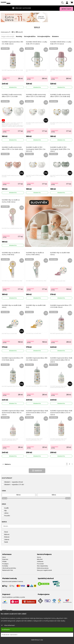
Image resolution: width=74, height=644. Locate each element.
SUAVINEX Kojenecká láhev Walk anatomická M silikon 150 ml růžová (13, 413)
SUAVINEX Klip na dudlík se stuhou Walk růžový (11, 201)
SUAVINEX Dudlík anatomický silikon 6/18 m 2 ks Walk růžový (12, 148)
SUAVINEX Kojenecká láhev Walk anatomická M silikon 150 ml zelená (61, 360)
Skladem (55, 37)
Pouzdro (7, 516)
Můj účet (40, 560)
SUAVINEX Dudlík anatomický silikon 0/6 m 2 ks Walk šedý (36, 96)
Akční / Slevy (66, 9)
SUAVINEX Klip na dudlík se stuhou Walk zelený (35, 254)
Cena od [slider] (5, 498)
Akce (4, 557)
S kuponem (6, 78)
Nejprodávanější (8, 37)
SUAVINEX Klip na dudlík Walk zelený (12, 307)
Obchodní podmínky (9, 568)
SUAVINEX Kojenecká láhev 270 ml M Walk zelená (12, 359)
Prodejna (5, 564)
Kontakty (5, 566)
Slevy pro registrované (44, 570)
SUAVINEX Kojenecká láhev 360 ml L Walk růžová (12, 43)
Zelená (7, 540)
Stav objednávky (42, 566)
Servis (39, 557)
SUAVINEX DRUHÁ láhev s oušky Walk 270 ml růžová (61, 43)
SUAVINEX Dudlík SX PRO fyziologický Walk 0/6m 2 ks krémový (36, 149)
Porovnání (40, 564)
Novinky (19, 37)
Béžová (7, 535)
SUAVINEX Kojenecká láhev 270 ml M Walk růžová (61, 307)
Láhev (6, 513)
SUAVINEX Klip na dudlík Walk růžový (60, 254)
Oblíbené (40, 562)
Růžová (7, 537)
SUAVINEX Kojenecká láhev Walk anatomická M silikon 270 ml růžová (61, 413)
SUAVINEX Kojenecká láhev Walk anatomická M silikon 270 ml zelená (37, 413)
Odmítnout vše (37, 640)
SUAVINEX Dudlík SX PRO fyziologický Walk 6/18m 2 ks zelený (60, 149)
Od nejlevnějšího (44, 37)
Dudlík (6, 508)
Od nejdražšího (30, 37)
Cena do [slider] (68, 498)
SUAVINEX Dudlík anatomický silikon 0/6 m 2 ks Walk (12, 96)
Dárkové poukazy (43, 568)
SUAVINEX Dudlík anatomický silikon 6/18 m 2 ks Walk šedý (60, 96)
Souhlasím (6, 630)
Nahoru (7, 464)
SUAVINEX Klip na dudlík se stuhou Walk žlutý (11, 254)
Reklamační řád (8, 570)
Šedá (6, 542)
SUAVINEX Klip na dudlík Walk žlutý (36, 307)
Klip (5, 511)
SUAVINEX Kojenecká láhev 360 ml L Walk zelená (37, 359)
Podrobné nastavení (10, 635)
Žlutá (6, 532)
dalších (37, 471)
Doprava (5, 560)
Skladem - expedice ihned (14, 482)
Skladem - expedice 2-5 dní (14, 485)
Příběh (4, 562)
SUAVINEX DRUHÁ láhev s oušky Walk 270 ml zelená (37, 43)
